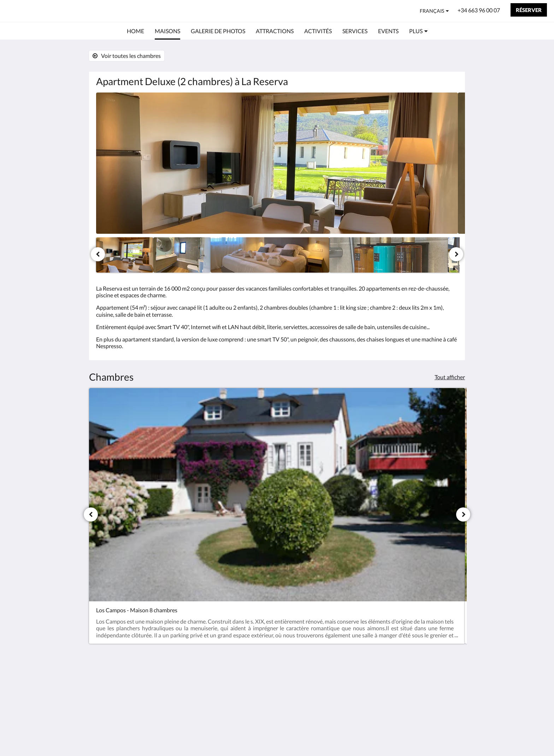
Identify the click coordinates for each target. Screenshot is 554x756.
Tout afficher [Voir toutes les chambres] (450, 377)
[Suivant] (456, 254)
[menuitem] (135, 31)
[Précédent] (98, 254)
